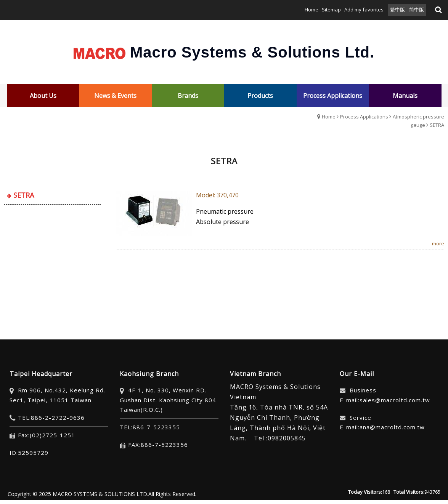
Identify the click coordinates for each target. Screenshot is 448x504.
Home (329, 117)
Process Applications (364, 117)
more (438, 243)
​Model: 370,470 (217, 195)
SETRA (437, 125)
